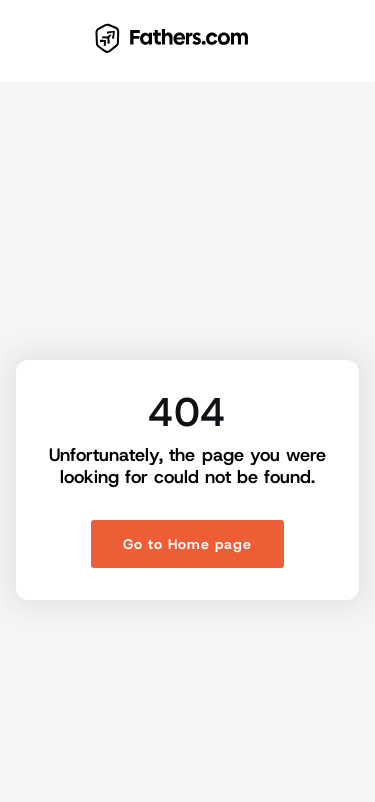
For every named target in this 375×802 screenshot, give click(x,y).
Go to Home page (187, 544)
